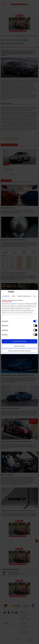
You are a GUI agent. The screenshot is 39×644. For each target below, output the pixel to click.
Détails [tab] (13, 296)
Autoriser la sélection (19, 346)
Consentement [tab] (6, 296)
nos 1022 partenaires (12, 303)
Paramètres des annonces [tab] (24, 296)
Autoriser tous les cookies (19, 341)
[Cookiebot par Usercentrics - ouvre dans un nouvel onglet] (8, 292)
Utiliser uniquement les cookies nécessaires (19, 351)
